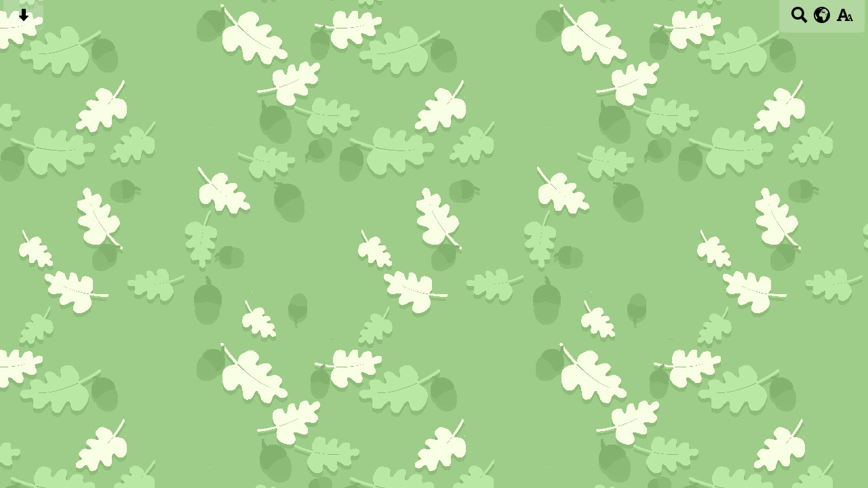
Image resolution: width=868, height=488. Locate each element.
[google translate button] (822, 15)
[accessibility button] (845, 19)
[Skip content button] (23, 19)
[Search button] (799, 19)
